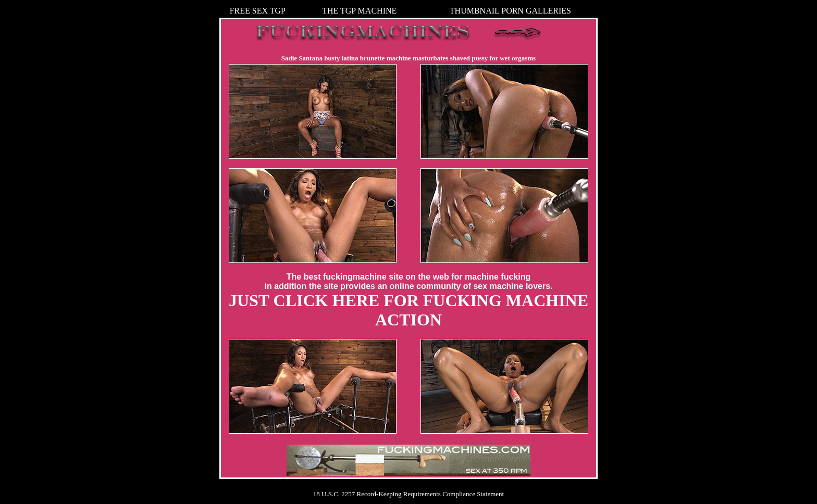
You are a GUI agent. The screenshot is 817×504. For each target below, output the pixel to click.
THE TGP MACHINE (359, 11)
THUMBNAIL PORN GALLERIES (510, 11)
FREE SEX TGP (258, 11)
